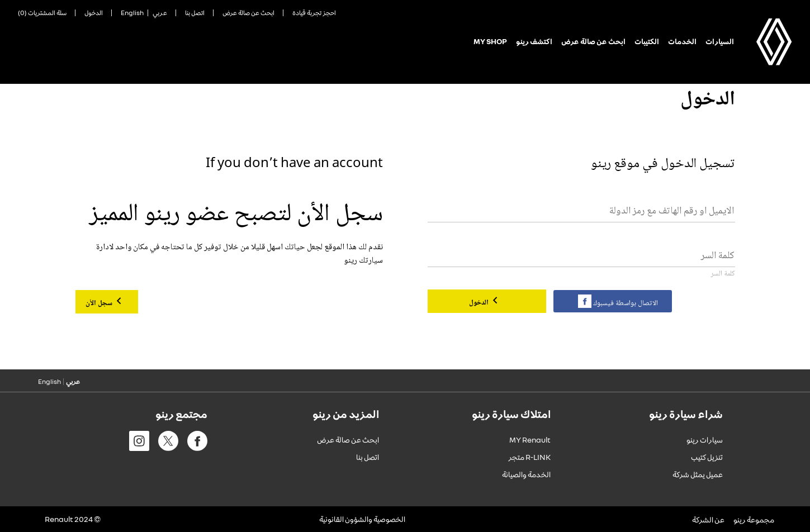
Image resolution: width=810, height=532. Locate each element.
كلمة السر (723, 274)
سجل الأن (100, 303)
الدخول (480, 303)
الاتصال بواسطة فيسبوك (625, 303)
